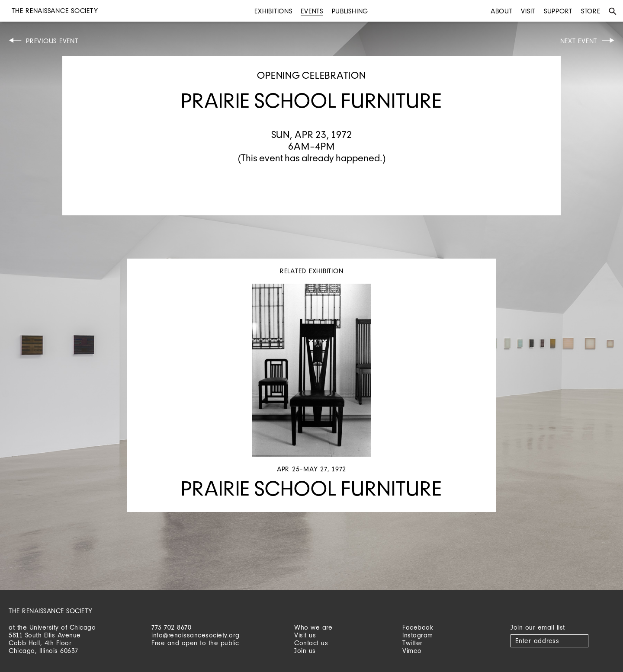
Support (558, 11)
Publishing (350, 11)
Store (591, 11)
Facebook (418, 627)
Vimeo (412, 651)
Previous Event (52, 41)
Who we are (313, 627)
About (502, 11)
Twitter (413, 643)
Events (312, 11)
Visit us (305, 635)
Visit (528, 11)
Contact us (311, 643)
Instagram (418, 635)
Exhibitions (273, 11)
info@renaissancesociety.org (196, 635)
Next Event (579, 41)
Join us (305, 651)
